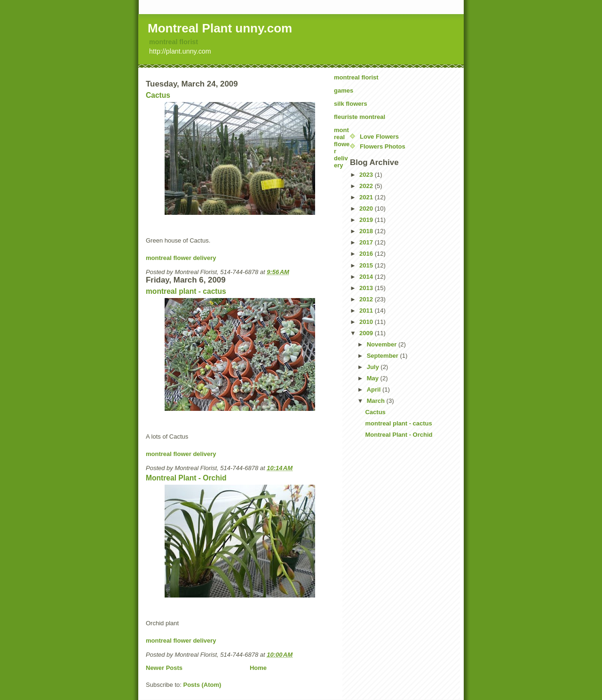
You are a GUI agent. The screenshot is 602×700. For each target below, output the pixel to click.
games (344, 90)
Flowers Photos (383, 146)
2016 (367, 254)
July (374, 367)
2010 (367, 322)
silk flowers (351, 104)
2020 (367, 208)
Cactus (158, 95)
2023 (367, 175)
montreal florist (174, 42)
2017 (367, 242)
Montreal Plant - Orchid (186, 478)
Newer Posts (164, 668)
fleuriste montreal (360, 117)
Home (258, 668)
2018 (367, 231)
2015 (367, 265)
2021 (367, 197)
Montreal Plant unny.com (220, 28)
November (383, 344)
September (384, 356)
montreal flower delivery (181, 258)
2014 (367, 277)
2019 (367, 220)
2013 (367, 288)
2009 (367, 333)
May (374, 378)
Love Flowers (379, 137)
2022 (367, 186)
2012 (367, 299)
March (377, 401)
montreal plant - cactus (186, 291)
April (375, 389)
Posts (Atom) (202, 685)
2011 (367, 311)
